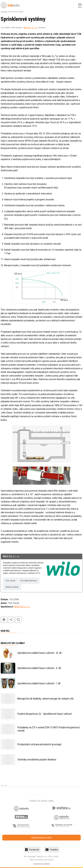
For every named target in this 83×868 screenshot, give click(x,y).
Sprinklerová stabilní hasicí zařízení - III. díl (39, 653)
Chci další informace (29, 581)
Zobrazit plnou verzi (41, 838)
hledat (18, 620)
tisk (4, 620)
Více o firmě (10, 581)
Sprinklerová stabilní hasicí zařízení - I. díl (39, 683)
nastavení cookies (41, 864)
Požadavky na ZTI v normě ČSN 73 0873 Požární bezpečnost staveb (49, 729)
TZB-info (4, 12)
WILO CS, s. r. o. (30, 28)
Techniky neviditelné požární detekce (37, 760)
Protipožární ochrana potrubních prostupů (39, 744)
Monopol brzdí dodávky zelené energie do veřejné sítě (45, 699)
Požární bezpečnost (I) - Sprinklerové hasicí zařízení (45, 714)
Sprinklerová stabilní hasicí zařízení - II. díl (39, 668)
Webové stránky (12, 587)
